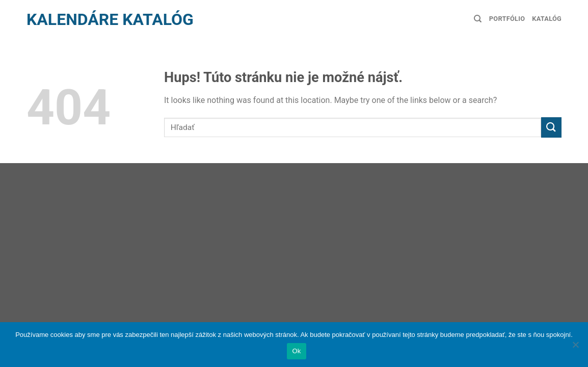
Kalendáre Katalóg (110, 19)
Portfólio (507, 19)
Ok (296, 351)
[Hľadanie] (478, 19)
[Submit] (551, 127)
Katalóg (547, 19)
